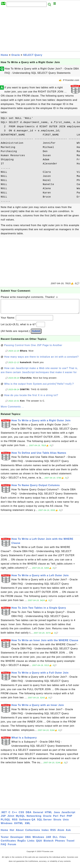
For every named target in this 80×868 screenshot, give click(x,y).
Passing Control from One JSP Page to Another (33, 348)
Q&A (39, 844)
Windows (7, 826)
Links (31, 844)
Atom (61, 833)
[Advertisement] (40, 30)
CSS (21, 815)
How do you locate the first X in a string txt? (31, 398)
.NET (4, 815)
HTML (48, 815)
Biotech (49, 844)
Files (63, 840)
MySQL (20, 819)
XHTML (19, 826)
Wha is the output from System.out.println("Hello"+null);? (39, 387)
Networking (34, 819)
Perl (56, 819)
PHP (69, 819)
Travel (71, 844)
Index (45, 833)
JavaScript (68, 815)
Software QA (27, 823)
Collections (33, 833)
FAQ (4, 847)
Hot (12, 833)
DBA (29, 815)
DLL (55, 840)
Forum (12, 847)
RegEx (22, 844)
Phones (60, 844)
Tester (5, 840)
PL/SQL (6, 823)
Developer (17, 840)
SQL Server (44, 823)
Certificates (8, 844)
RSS (15, 823)
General (38, 815)
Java (57, 815)
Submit (36, 334)
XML (28, 826)
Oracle (16, 55)
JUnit (11, 819)
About (20, 833)
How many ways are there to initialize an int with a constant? (42, 360)
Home (4, 55)
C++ (15, 815)
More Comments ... (12, 410)
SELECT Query (33, 55)
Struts (57, 823)
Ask (68, 833)
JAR (49, 840)
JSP (3, 819)
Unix (66, 823)
